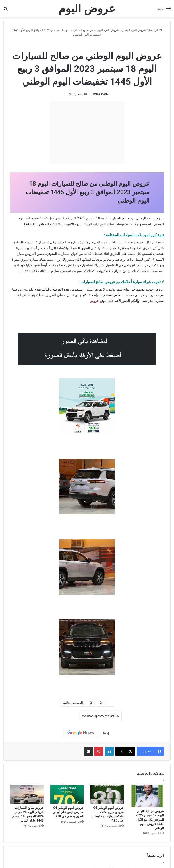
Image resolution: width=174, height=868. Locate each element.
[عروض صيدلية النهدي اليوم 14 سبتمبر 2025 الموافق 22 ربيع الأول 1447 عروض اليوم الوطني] (147, 796)
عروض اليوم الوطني (134, 30)
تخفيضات (121, 224)
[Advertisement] (87, 132)
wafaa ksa (99, 94)
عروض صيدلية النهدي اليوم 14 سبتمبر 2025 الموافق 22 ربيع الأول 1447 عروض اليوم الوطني (150, 820)
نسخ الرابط (65, 716)
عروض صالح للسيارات (72, 44)
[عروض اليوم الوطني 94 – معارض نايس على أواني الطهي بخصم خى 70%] (67, 794)
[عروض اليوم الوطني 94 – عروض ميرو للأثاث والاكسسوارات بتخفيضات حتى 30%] (107, 794)
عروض (94, 301)
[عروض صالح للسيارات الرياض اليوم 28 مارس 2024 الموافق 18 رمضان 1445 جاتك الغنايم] (27, 794)
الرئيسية (155, 30)
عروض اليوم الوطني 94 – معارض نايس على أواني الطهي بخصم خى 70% (67, 812)
